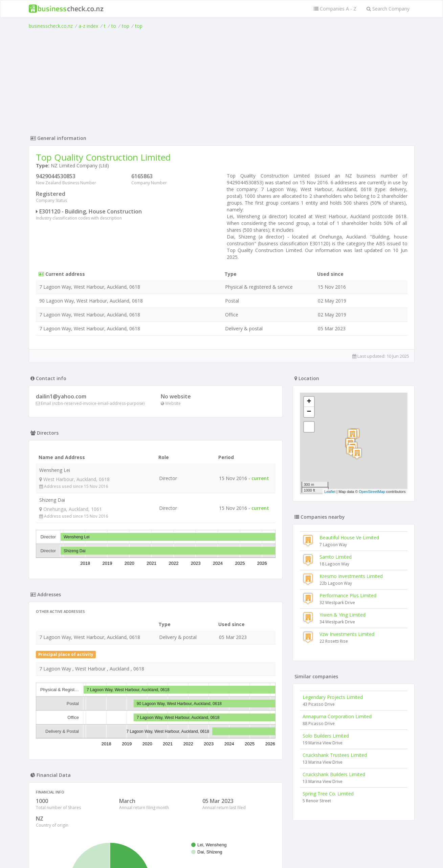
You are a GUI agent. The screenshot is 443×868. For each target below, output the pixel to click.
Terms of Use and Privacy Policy (222, 850)
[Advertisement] (222, 80)
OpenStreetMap (372, 492)
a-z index (88, 26)
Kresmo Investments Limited (351, 576)
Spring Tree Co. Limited (328, 794)
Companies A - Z (335, 9)
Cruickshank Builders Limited (334, 774)
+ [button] (309, 402)
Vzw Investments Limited (347, 634)
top (126, 26)
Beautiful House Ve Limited (349, 538)
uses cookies (183, 855)
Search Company (388, 9)
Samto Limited (336, 557)
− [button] (309, 412)
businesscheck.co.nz (51, 26)
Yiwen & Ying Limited (342, 615)
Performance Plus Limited (348, 595)
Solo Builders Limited (326, 736)
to (114, 26)
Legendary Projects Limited (333, 697)
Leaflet (330, 492)
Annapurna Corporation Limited (337, 716)
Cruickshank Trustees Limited (335, 755)
